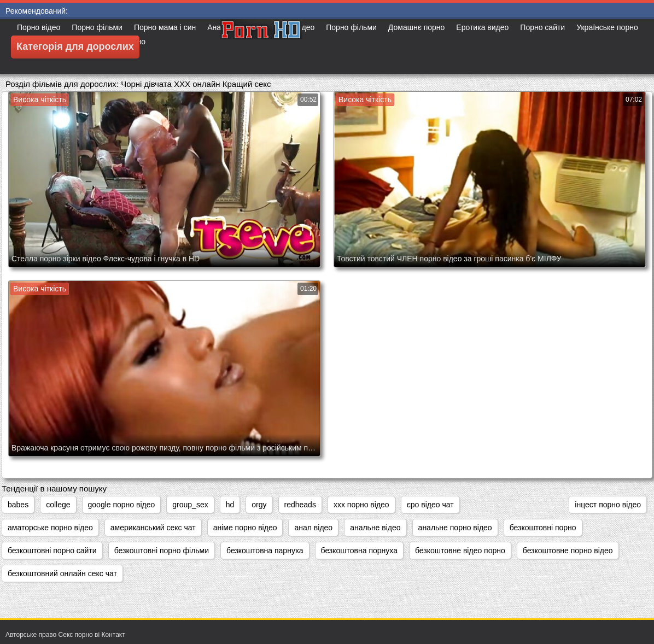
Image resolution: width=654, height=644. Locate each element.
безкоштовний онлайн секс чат (62, 573)
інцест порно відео (608, 505)
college (58, 505)
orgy (259, 505)
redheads (300, 505)
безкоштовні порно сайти (52, 551)
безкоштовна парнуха (265, 551)
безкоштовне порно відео (568, 551)
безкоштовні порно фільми (162, 551)
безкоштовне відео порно (460, 551)
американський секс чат (153, 528)
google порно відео (122, 505)
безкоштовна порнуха (359, 551)
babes (18, 505)
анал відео (313, 528)
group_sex (190, 505)
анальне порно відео (455, 528)
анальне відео (375, 528)
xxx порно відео (361, 505)
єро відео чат (430, 505)
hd (230, 505)
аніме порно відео (245, 528)
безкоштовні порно (543, 528)
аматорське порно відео (50, 528)
